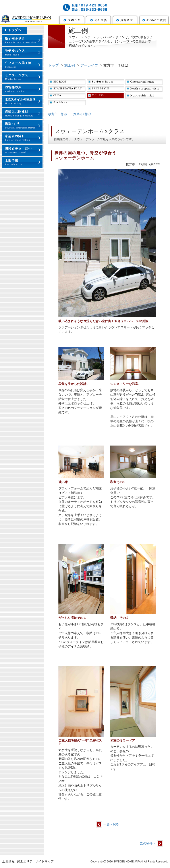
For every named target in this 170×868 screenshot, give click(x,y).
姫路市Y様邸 (82, 114)
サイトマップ (44, 861)
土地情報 (8, 861)
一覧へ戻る (111, 824)
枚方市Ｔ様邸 (58, 114)
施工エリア (25, 861)
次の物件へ (148, 843)
